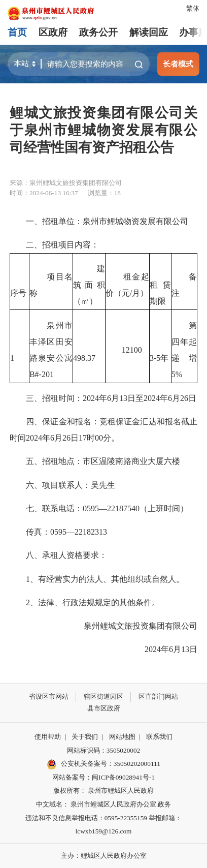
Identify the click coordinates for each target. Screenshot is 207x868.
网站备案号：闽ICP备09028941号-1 (103, 777)
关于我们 (85, 737)
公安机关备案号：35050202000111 (103, 764)
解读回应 (149, 32)
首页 (17, 32)
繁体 (193, 8)
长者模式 (178, 64)
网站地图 (122, 737)
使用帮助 (48, 737)
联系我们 (159, 737)
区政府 (53, 32)
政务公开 (98, 32)
